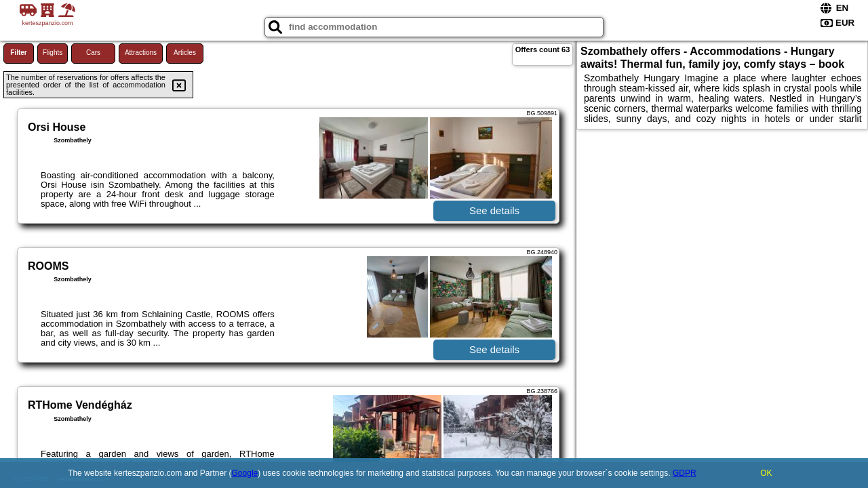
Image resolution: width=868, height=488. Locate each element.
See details (494, 210)
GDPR (685, 473)
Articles (185, 53)
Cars (93, 53)
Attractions (141, 53)
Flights (53, 53)
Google (245, 473)
